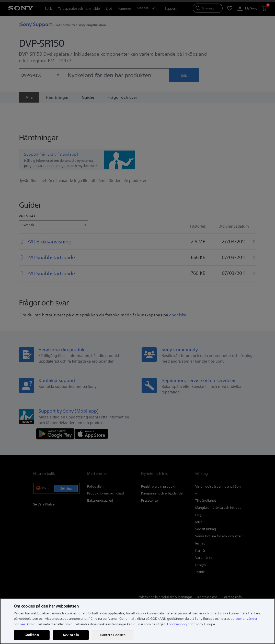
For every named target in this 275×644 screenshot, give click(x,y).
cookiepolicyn (179, 624)
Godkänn (32, 635)
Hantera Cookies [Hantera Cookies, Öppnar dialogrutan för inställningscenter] (113, 635)
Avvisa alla (71, 635)
